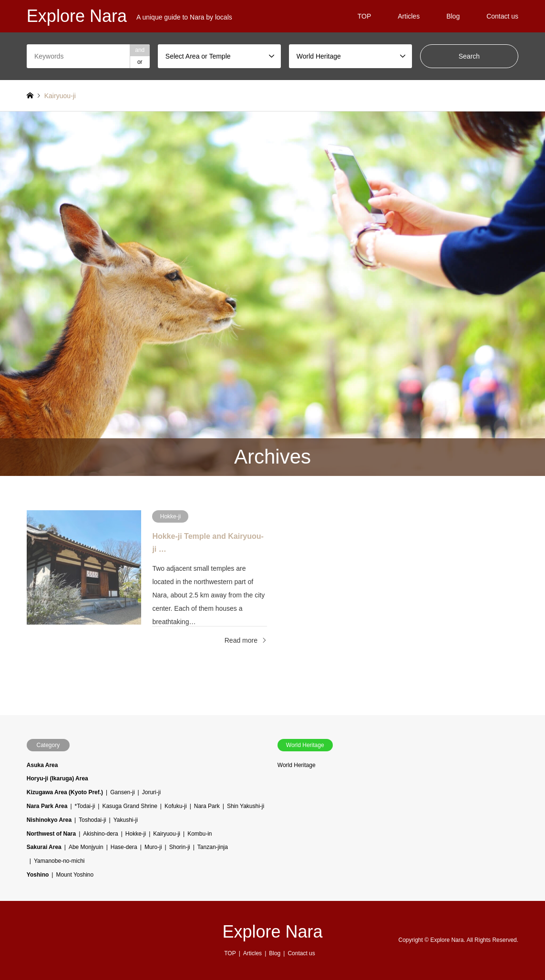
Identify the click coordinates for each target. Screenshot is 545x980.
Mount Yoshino (75, 875)
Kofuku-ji (176, 806)
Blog (453, 16)
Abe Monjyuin (86, 847)
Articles (409, 16)
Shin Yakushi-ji (246, 806)
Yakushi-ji (126, 820)
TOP (365, 16)
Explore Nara (272, 932)
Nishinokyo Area (49, 820)
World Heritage (297, 765)
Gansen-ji (122, 792)
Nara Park (207, 806)
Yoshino (38, 875)
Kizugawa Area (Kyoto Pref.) (65, 792)
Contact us (502, 16)
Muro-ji (153, 847)
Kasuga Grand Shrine (129, 806)
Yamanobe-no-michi (59, 861)
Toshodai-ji (92, 820)
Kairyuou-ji (167, 834)
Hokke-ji (136, 834)
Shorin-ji (180, 847)
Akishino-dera (100, 834)
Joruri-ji (151, 792)
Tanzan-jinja (213, 847)
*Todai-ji (85, 806)
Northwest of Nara (51, 834)
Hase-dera (124, 847)
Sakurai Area (44, 847)
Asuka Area (42, 765)
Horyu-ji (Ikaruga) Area (57, 778)
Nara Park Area (47, 806)
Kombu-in (200, 834)
